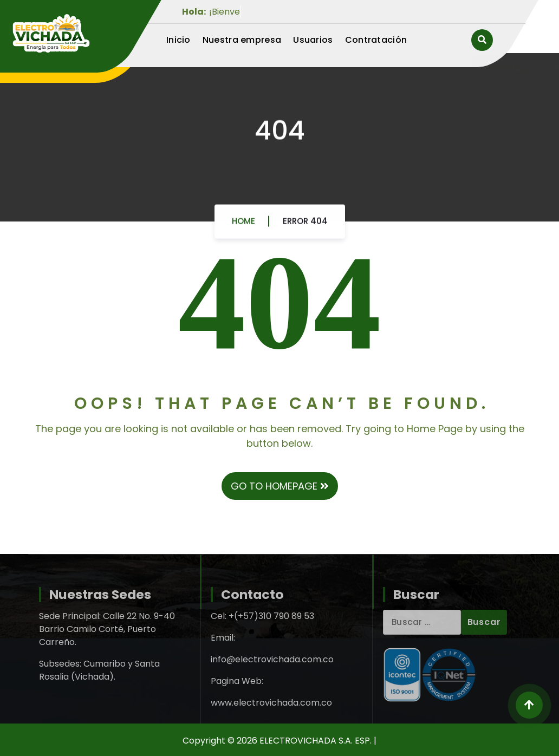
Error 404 (305, 224)
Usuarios (313, 40)
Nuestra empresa (242, 40)
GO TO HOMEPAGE (280, 486)
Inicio (178, 40)
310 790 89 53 (434, 69)
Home (243, 224)
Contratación (376, 40)
